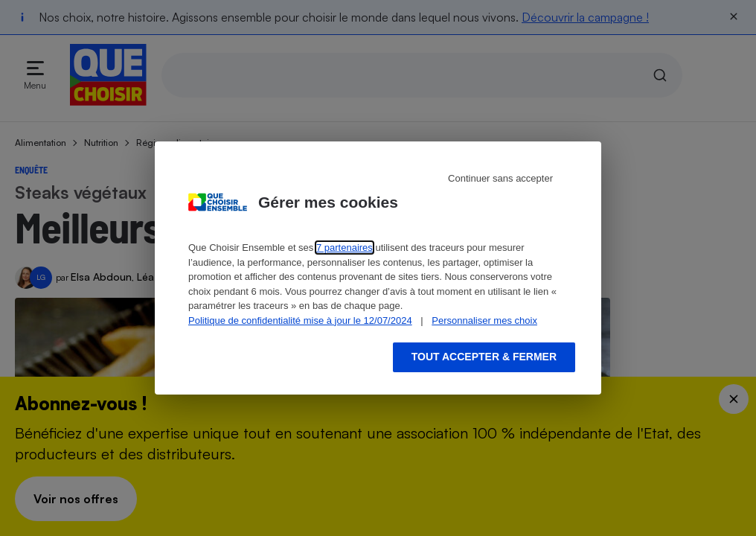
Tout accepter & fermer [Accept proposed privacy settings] (484, 357)
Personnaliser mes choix (484, 320)
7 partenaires (345, 248)
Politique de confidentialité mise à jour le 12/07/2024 (300, 320)
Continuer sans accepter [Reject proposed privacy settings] (500, 178)
